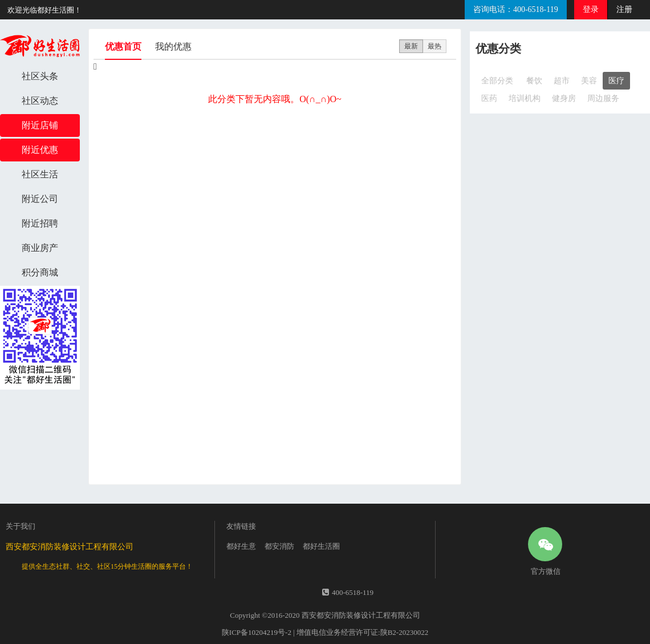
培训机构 (525, 98)
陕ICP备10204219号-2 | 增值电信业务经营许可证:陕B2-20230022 (325, 632)
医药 (489, 98)
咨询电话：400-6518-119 (516, 9)
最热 (434, 46)
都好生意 (241, 546)
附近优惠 (40, 150)
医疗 (616, 81)
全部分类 (497, 81)
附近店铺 (40, 125)
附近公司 (40, 199)
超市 (562, 81)
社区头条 (40, 76)
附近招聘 (40, 223)
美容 (589, 81)
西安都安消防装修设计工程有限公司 (361, 615)
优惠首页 (123, 51)
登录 (591, 9)
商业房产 (40, 248)
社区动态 (40, 101)
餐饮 (534, 81)
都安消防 (279, 546)
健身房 (564, 98)
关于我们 (21, 526)
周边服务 (603, 98)
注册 (624, 9)
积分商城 (40, 272)
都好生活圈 (321, 546)
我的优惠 (173, 46)
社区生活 (40, 174)
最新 (411, 46)
